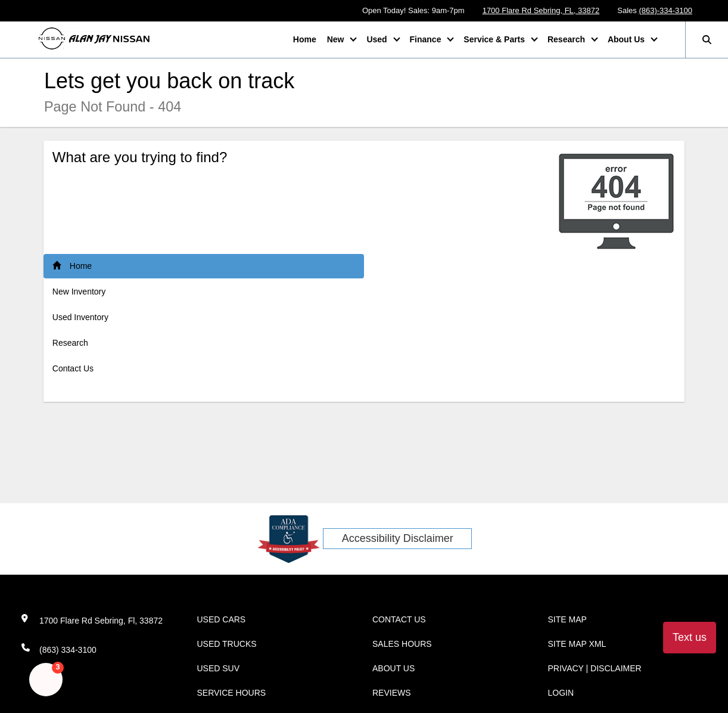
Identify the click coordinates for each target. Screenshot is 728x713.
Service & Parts (495, 39)
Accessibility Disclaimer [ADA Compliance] (398, 538)
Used (378, 39)
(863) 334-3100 (68, 650)
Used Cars (222, 619)
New (337, 39)
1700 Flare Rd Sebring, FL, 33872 (541, 10)
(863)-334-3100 (665, 10)
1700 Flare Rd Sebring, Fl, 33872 (101, 621)
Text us (690, 637)
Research (567, 39)
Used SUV (219, 668)
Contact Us (73, 368)
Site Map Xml (577, 644)
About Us (627, 39)
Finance (427, 39)
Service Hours (232, 693)
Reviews (392, 693)
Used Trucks (227, 644)
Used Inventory (80, 317)
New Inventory (79, 292)
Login (561, 693)
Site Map (567, 619)
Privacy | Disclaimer (595, 668)
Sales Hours (402, 644)
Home (305, 39)
